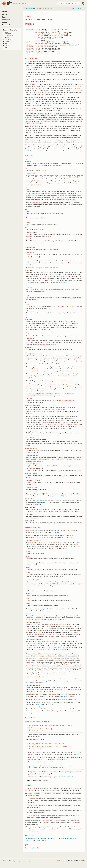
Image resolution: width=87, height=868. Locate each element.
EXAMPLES (8, 42)
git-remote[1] (52, 839)
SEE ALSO (8, 45)
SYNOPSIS (8, 34)
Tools (4, 17)
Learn (4, 14)
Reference (6, 20)
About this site (10, 861)
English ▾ (80, 8)
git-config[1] (63, 282)
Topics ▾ (74, 8)
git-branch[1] (75, 616)
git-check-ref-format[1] (40, 503)
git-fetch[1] (77, 754)
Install (5, 22)
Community (7, 25)
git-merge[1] (46, 681)
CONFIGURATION (10, 40)
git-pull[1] (32, 394)
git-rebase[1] (63, 696)
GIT (6, 47)
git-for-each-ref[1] (60, 277)
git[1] (34, 848)
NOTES (7, 43)
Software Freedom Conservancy (76, 861)
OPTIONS (8, 38)
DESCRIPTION (9, 36)
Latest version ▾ (30, 8)
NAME (7, 32)
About (5, 12)
